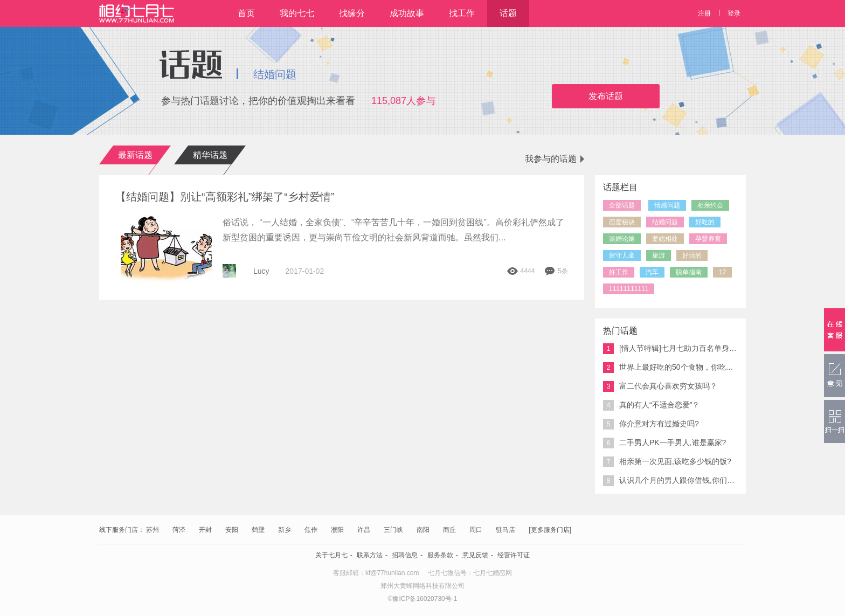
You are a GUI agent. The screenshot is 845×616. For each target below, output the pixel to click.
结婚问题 (665, 222)
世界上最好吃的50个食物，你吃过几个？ (670, 368)
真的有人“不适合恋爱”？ (651, 405)
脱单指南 (689, 272)
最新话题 (135, 155)
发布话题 (606, 96)
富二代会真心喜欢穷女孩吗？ (660, 386)
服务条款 (440, 555)
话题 (508, 13)
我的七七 (297, 13)
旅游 (659, 255)
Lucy (261, 271)
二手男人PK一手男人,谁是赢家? (664, 443)
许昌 (364, 530)
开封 (205, 530)
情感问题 (667, 205)
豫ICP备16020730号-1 (425, 599)
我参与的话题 (555, 159)
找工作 (462, 13)
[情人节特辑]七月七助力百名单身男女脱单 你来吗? (670, 349)
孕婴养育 (708, 239)
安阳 (232, 530)
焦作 (311, 530)
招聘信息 (405, 555)
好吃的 (705, 222)
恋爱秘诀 (622, 222)
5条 (556, 271)
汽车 (652, 272)
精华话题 (210, 155)
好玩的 (692, 255)
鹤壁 (258, 530)
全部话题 (622, 205)
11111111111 (629, 289)
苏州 (153, 530)
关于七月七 (331, 555)
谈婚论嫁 (622, 239)
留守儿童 (622, 255)
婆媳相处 (665, 239)
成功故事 (407, 13)
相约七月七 (137, 13)
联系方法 (370, 555)
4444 (521, 271)
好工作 (619, 272)
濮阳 (337, 530)
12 (722, 272)
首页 (246, 13)
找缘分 (352, 13)
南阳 (423, 530)
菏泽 (179, 530)
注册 (704, 13)
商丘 (449, 530)
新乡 (285, 530)
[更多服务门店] (550, 530)
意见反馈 (475, 555)
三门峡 (393, 530)
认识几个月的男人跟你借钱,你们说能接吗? (670, 481)
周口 (476, 530)
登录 (734, 13)
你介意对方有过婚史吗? (651, 424)
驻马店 (505, 530)
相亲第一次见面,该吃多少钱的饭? (667, 462)
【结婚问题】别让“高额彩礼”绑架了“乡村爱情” (228, 197)
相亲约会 (710, 205)
